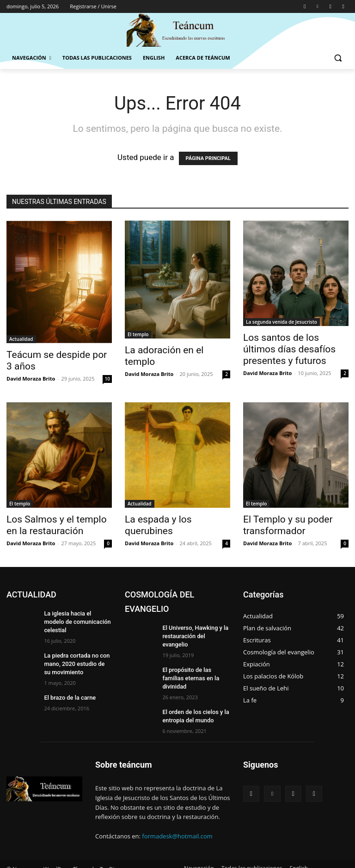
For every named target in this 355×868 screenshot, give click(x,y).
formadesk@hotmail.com (177, 818)
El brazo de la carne (68, 686)
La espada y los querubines (158, 525)
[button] (338, 58)
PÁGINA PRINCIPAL (208, 158)
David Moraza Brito (31, 379)
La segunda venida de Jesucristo (282, 322)
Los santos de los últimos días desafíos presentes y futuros (289, 349)
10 (107, 379)
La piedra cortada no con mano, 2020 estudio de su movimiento (76, 654)
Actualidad (21, 339)
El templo (138, 334)
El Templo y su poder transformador (288, 525)
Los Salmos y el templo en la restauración (57, 525)
